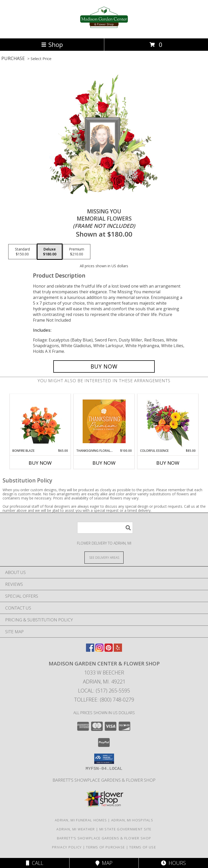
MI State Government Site (125, 829)
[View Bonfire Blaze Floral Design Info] (40, 421)
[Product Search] (105, 528)
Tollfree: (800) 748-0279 (104, 700)
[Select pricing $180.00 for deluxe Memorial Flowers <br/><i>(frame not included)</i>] (50, 252)
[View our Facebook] (90, 650)
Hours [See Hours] (173, 863)
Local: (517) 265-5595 (104, 691)
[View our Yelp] (118, 650)
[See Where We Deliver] (104, 557)
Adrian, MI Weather (76, 829)
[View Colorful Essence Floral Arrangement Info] (168, 421)
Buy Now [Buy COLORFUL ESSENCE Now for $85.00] (168, 463)
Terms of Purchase (105, 847)
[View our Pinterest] (109, 650)
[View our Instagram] (99, 650)
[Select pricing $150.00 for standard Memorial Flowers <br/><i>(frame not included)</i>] (22, 252)
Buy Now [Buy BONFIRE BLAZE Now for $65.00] (40, 463)
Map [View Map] (104, 863)
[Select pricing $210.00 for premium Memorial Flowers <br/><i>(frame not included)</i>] (77, 252)
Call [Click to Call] (35, 863)
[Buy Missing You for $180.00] (104, 366)
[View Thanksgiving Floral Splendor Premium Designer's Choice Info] (104, 421)
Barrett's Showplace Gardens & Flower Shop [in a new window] (104, 780)
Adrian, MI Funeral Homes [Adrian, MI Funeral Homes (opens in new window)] (81, 820)
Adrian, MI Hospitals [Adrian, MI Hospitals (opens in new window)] (132, 820)
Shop (52, 44)
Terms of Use (143, 847)
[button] (104, 759)
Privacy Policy (67, 847)
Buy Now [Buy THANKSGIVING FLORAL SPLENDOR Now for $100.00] (104, 463)
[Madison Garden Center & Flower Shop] (104, 31)
